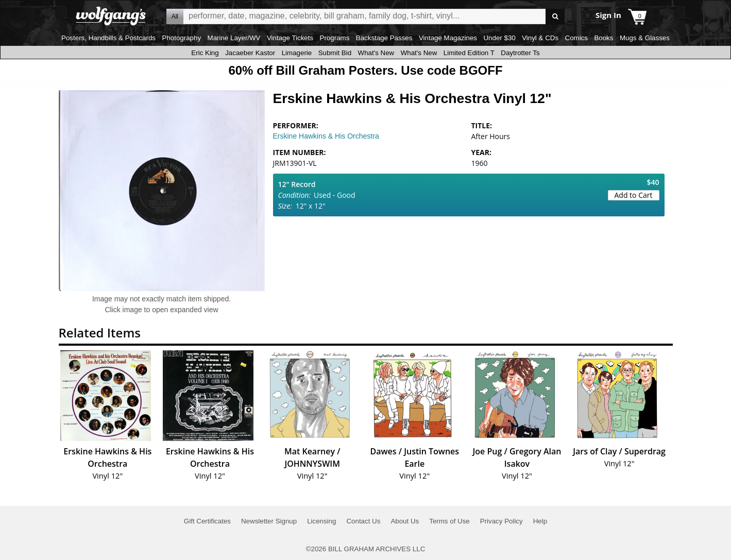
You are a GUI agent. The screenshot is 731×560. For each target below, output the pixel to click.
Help (540, 521)
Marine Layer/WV (234, 38)
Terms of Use (449, 521)
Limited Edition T (469, 53)
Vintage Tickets (290, 38)
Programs (335, 38)
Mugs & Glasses (645, 38)
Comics (576, 38)
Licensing (321, 521)
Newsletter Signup (269, 521)
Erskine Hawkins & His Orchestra (326, 136)
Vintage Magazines (448, 38)
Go (555, 17)
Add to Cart (634, 195)
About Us (405, 521)
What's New (376, 53)
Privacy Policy (501, 521)
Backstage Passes (384, 38)
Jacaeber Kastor (250, 53)
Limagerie (297, 53)
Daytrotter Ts (520, 53)
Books (603, 38)
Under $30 (499, 38)
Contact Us (363, 521)
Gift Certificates (207, 521)
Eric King (205, 53)
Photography (182, 38)
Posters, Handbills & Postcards (108, 38)
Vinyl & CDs (540, 38)
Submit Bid (335, 53)
